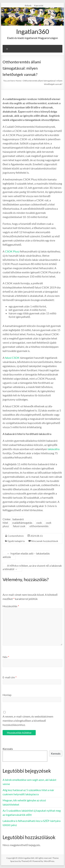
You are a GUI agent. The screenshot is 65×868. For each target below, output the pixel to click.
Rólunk (28, 5)
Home (18, 81)
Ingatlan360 (33, 31)
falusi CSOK (12, 358)
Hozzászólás (11, 606)
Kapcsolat (39, 5)
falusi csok (19, 526)
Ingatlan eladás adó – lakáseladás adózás (26, 555)
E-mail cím (10, 677)
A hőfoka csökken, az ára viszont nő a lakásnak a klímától (32, 567)
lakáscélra (54, 449)
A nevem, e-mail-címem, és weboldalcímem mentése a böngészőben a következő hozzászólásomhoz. (28, 721)
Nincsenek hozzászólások (45, 541)
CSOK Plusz (12, 251)
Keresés (8, 749)
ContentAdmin (16, 536)
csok (39, 523)
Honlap (7, 695)
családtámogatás (22, 523)
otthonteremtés (39, 526)
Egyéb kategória (16, 541)
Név (6, 657)
